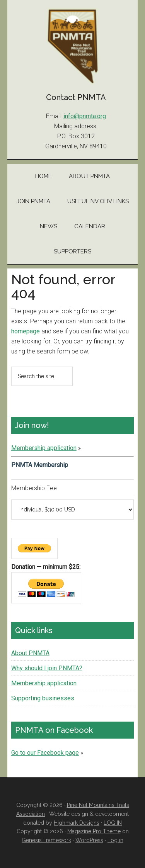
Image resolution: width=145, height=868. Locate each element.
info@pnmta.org (85, 116)
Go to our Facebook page (45, 753)
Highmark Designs (77, 823)
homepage (26, 331)
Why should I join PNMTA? (47, 668)
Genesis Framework (46, 840)
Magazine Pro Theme (94, 831)
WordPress (89, 840)
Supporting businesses (43, 698)
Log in (115, 840)
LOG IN (113, 823)
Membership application (44, 448)
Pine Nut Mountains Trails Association (73, 46)
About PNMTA (30, 653)
